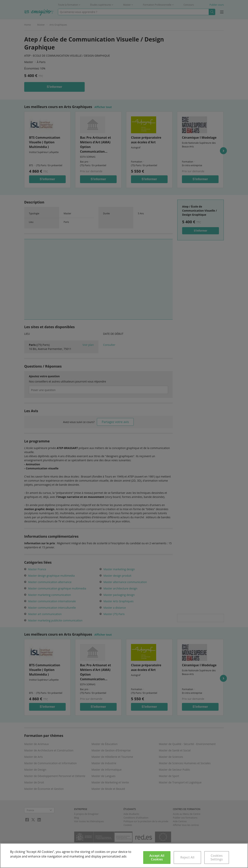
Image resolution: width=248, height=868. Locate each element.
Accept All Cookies (157, 857)
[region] (124, 856)
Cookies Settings (217, 857)
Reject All (187, 857)
